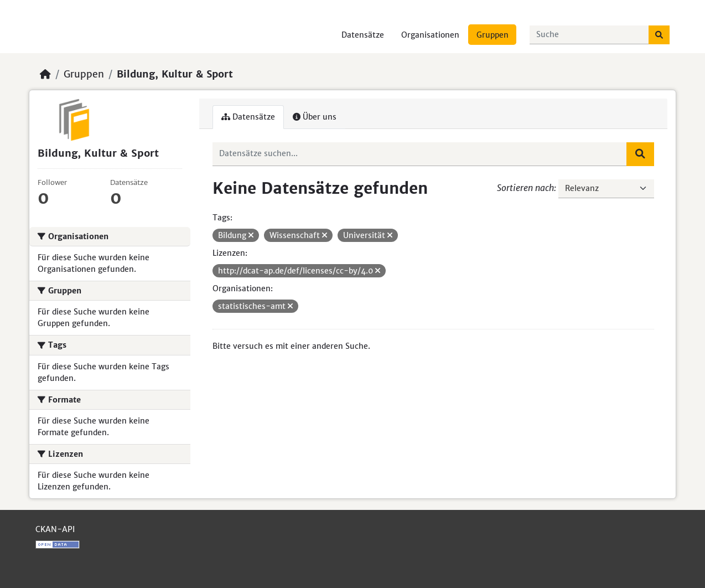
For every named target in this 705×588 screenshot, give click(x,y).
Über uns (315, 117)
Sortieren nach (525, 188)
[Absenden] (659, 35)
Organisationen (430, 35)
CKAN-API (55, 529)
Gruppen (493, 35)
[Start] (45, 74)
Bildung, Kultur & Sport (175, 74)
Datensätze (363, 35)
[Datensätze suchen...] (589, 35)
